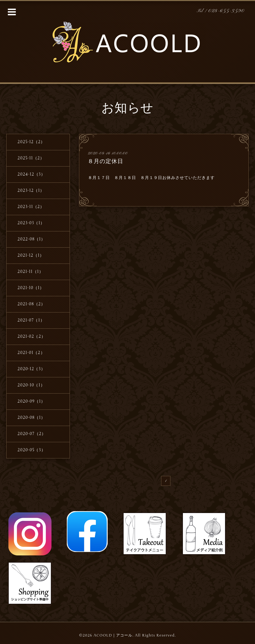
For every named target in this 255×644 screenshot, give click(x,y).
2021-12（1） (31, 255)
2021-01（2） (31, 353)
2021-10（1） (31, 288)
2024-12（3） (31, 174)
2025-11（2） (31, 158)
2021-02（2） (32, 337)
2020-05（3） (32, 450)
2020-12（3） (31, 369)
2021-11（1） (30, 272)
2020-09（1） (31, 401)
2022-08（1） (31, 239)
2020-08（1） (31, 418)
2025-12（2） (31, 142)
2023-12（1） (31, 191)
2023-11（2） (31, 207)
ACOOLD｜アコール (113, 635)
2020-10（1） (31, 385)
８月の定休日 (105, 161)
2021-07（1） (31, 320)
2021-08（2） (31, 304)
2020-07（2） (32, 434)
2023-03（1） (31, 223)
